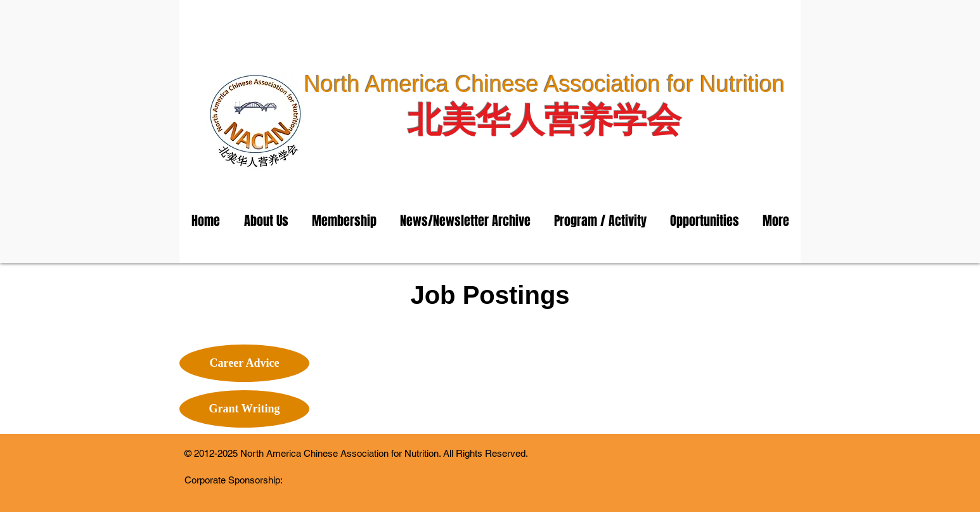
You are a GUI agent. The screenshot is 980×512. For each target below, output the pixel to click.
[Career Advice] (244, 363)
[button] (266, 221)
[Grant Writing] (244, 409)
